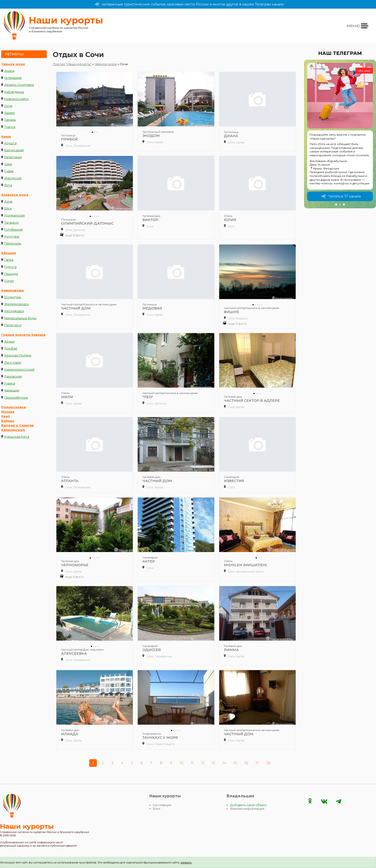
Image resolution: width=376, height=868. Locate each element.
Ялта (8, 185)
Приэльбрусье (16, 398)
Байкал (8, 421)
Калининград (13, 430)
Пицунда (11, 274)
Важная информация (247, 809)
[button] (336, 204)
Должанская (15, 215)
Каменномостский (19, 370)
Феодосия (13, 178)
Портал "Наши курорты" (72, 64)
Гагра (9, 260)
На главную (162, 805)
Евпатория (13, 157)
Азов (8, 201)
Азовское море (15, 195)
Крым (6, 137)
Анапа (9, 71)
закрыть (186, 862)
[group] (340, 134)
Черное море (13, 64)
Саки (8, 164)
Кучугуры (12, 236)
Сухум (9, 281)
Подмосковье (14, 407)
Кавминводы (13, 290)
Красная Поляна (18, 355)
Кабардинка (14, 92)
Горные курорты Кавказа (23, 335)
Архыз (9, 341)
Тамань (10, 120)
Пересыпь (13, 243)
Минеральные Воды (20, 318)
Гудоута (10, 267)
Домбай (11, 348)
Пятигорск (13, 325)
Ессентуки (13, 297)
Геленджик (13, 78)
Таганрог (12, 223)
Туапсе (10, 127)
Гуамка (10, 383)
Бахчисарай (14, 150)
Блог (157, 809)
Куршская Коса (17, 437)
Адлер (10, 113)
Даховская (13, 376)
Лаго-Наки (13, 363)
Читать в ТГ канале (341, 196)
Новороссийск (16, 99)
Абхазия (9, 253)
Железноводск (17, 304)
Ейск (8, 208)
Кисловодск (14, 311)
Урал (6, 416)
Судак (9, 171)
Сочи (8, 106)
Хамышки (12, 390)
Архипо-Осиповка (19, 85)
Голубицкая (14, 230)
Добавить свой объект (249, 805)
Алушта (10, 143)
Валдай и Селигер (18, 425)
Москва (8, 412)
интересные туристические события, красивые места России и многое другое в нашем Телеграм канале (189, 4)
